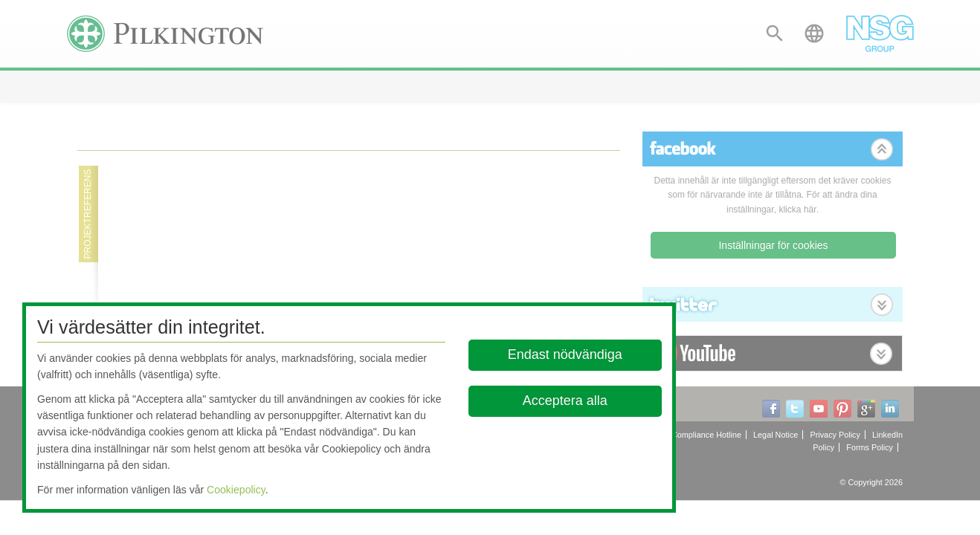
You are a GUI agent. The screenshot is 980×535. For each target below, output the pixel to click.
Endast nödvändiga (565, 354)
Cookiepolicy (236, 490)
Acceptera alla (565, 401)
